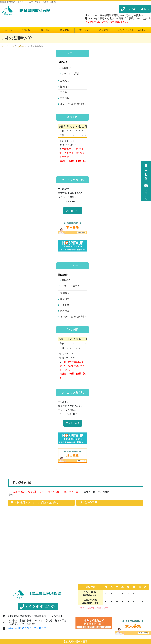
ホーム (8, 30)
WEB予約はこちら (146, 181)
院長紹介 (66, 68)
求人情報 (103, 30)
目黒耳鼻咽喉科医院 (77, 642)
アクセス (84, 30)
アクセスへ (73, 211)
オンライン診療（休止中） (132, 30)
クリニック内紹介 (71, 73)
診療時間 (65, 30)
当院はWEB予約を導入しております (27, 628)
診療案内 (46, 30)
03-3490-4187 (135, 9)
